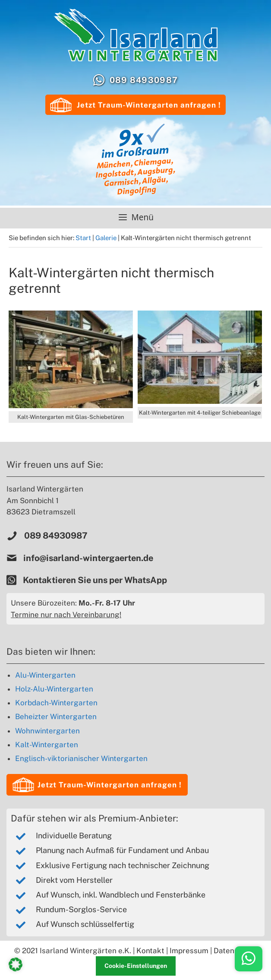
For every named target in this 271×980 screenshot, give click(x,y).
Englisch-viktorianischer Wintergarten (81, 758)
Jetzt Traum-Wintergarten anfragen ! (135, 105)
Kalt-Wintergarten (47, 745)
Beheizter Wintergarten (56, 717)
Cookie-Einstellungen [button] (136, 966)
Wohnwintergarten (47, 731)
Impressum (189, 951)
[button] (97, 785)
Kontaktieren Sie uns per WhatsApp (96, 580)
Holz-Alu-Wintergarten (54, 689)
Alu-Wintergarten (45, 675)
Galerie (106, 238)
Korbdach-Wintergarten (56, 703)
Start (83, 238)
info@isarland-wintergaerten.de (88, 558)
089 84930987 (144, 80)
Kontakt (150, 951)
